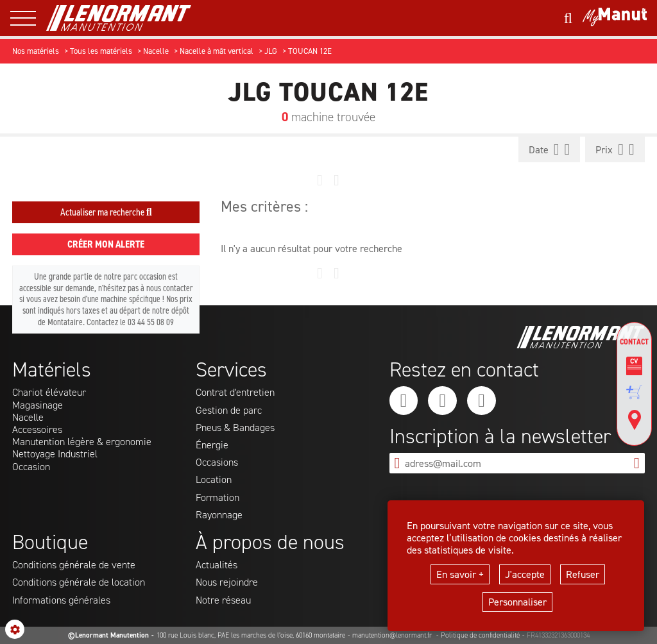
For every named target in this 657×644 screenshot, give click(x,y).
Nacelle (28, 417)
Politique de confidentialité (480, 635)
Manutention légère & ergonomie (82, 442)
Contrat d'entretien (235, 392)
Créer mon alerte (106, 244)
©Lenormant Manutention (108, 635)
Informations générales (61, 600)
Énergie (212, 445)
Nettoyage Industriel (55, 454)
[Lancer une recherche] (568, 18)
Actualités (217, 565)
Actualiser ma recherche (106, 212)
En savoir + (460, 574)
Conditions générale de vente (74, 565)
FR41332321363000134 (558, 635)
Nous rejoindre (227, 582)
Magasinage (38, 405)
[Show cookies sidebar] (15, 629)
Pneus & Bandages (235, 428)
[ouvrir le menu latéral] (28, 18)
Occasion (31, 467)
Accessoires (37, 429)
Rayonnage (219, 515)
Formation (218, 497)
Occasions (217, 462)
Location (214, 479)
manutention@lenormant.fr (393, 635)
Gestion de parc (229, 410)
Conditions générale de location (79, 582)
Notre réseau (223, 600)
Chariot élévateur (49, 392)
